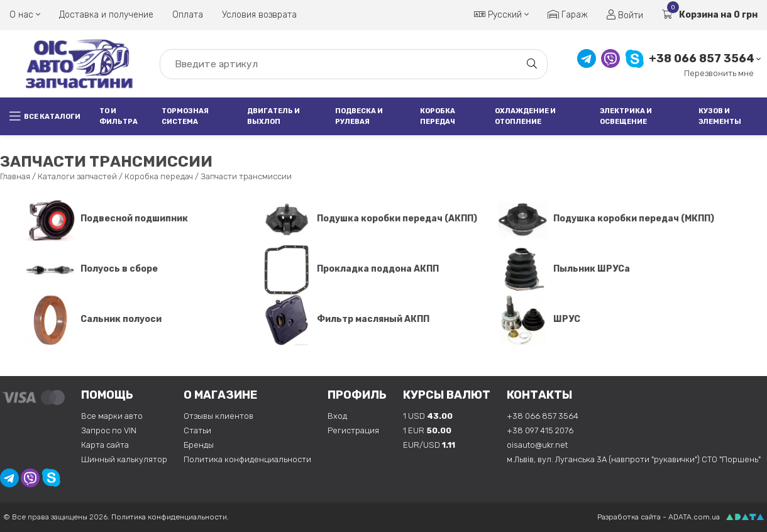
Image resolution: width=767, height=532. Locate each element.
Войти (625, 15)
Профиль (357, 395)
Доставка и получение (106, 15)
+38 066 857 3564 (702, 59)
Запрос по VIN (109, 430)
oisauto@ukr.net (537, 445)
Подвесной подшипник (107, 219)
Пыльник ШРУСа (564, 269)
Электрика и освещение (626, 116)
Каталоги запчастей (77, 176)
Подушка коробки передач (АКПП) (369, 219)
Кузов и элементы (720, 116)
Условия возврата (259, 15)
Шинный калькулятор (124, 459)
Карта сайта (105, 445)
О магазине (220, 395)
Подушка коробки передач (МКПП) (606, 219)
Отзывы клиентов (218, 416)
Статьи (197, 430)
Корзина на (710, 15)
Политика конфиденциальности (247, 459)
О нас (25, 15)
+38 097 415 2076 (540, 430)
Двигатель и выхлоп (273, 116)
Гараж (568, 15)
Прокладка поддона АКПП (350, 269)
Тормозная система (185, 116)
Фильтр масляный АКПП (345, 319)
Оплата (188, 15)
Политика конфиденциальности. (170, 517)
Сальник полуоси (93, 319)
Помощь (107, 395)
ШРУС (539, 319)
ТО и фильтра (119, 116)
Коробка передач (438, 116)
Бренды (199, 445)
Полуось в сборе (91, 269)
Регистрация (353, 430)
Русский (501, 15)
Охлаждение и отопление (525, 116)
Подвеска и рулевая (359, 116)
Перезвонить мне (719, 73)
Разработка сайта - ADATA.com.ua (659, 517)
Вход (337, 416)
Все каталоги (45, 116)
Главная (15, 176)
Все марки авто (112, 416)
